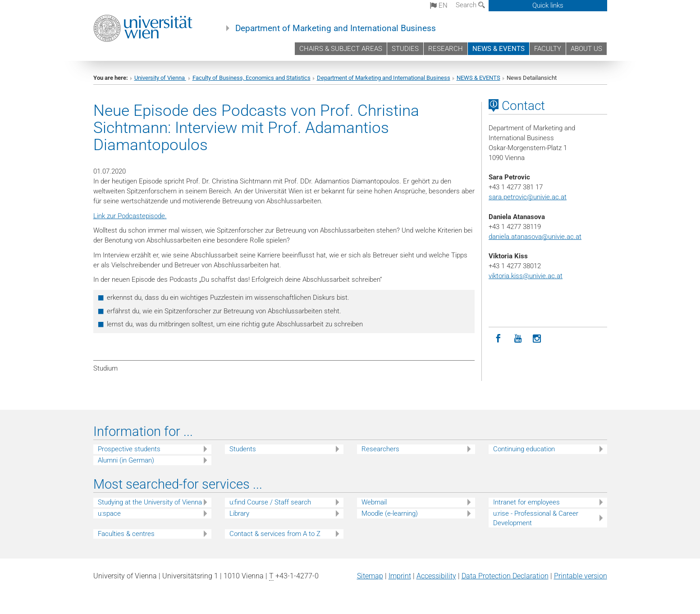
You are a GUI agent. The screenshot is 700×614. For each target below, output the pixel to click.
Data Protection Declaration (505, 576)
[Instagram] (537, 339)
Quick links (548, 5)
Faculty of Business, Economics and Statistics (252, 78)
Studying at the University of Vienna (150, 502)
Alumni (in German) (126, 460)
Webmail (374, 502)
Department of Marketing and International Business (336, 28)
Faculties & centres (126, 534)
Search (470, 5)
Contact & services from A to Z (275, 534)
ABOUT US (586, 49)
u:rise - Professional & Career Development (536, 518)
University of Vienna (160, 78)
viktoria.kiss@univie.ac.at (526, 276)
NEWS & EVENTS (499, 49)
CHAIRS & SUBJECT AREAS (341, 49)
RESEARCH (446, 49)
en (439, 5)
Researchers (380, 449)
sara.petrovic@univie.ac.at (528, 197)
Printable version (581, 576)
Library (239, 513)
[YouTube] (518, 339)
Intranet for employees (526, 502)
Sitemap (370, 576)
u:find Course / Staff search (270, 502)
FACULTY (548, 49)
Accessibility (436, 576)
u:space (109, 513)
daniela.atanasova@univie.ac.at (535, 237)
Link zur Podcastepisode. (130, 216)
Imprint (400, 576)
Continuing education (524, 449)
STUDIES (405, 49)
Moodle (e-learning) (390, 513)
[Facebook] (498, 339)
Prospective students (129, 449)
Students (243, 449)
